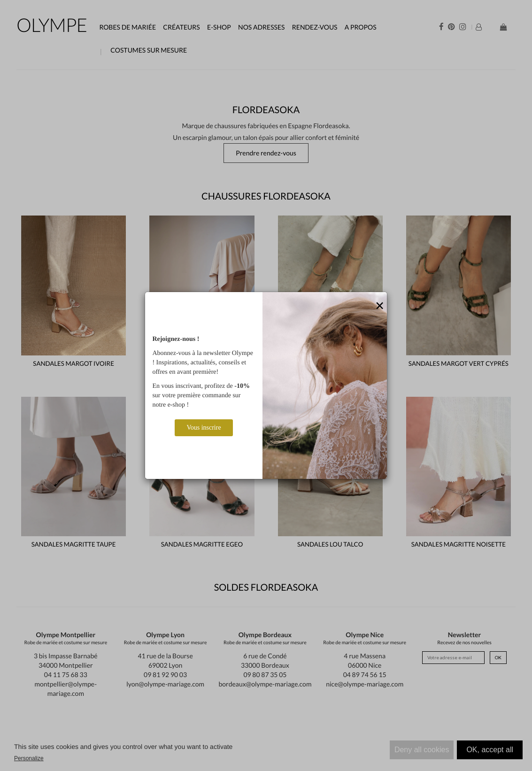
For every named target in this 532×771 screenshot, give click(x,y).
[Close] (380, 306)
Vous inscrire (204, 428)
